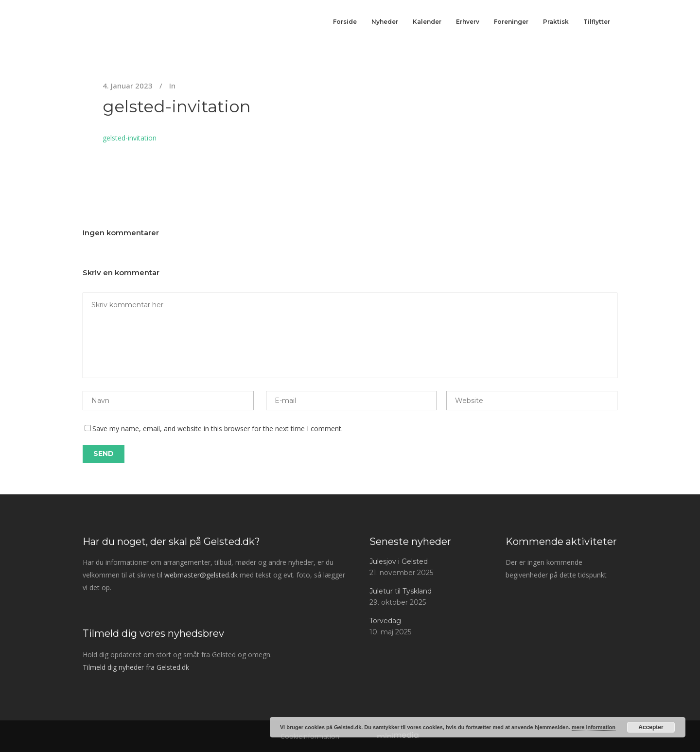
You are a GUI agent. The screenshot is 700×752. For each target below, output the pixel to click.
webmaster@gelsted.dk (201, 575)
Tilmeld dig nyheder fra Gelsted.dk (136, 667)
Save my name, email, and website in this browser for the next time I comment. (218, 428)
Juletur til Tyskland (401, 591)
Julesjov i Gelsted (399, 561)
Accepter (651, 727)
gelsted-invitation (177, 106)
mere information (594, 727)
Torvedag (385, 621)
